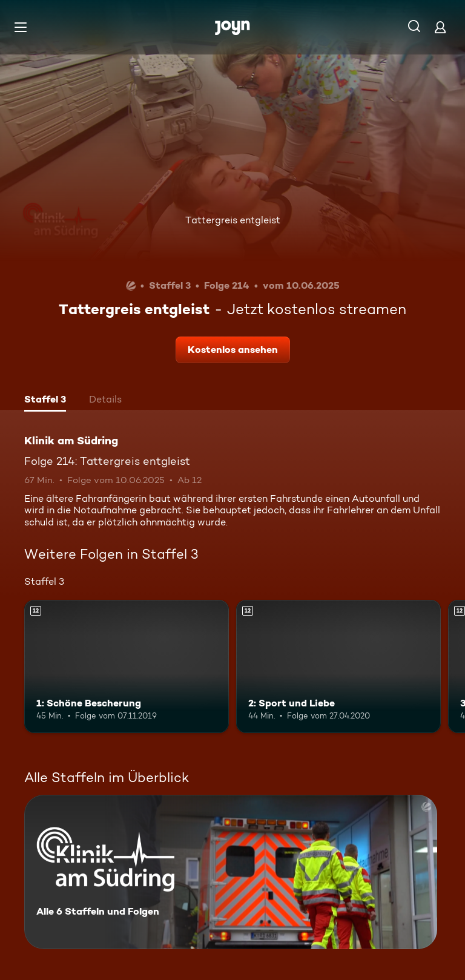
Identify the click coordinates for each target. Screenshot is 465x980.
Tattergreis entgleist (233, 220)
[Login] (440, 27)
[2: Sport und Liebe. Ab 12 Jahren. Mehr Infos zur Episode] (338, 666)
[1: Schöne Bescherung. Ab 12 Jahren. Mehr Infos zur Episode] (127, 666)
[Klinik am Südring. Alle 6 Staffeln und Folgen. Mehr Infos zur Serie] (231, 872)
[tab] (45, 401)
